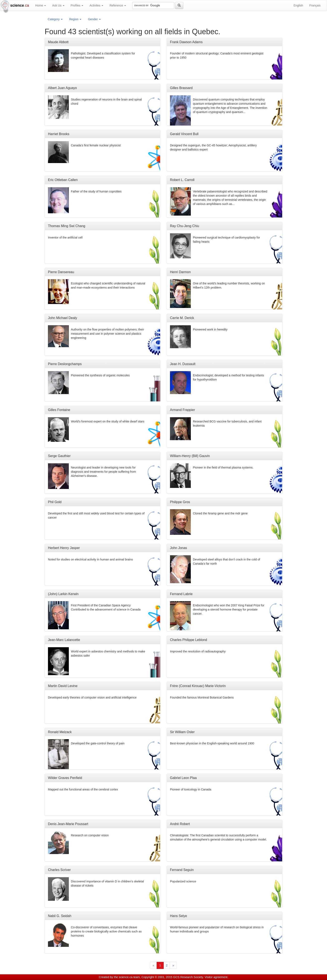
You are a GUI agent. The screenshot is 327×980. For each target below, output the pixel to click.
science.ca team (129, 977)
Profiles (77, 5)
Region (75, 19)
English (298, 5)
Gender (94, 19)
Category (55, 19)
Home (41, 5)
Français (315, 5)
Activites (96, 5)
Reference (118, 5)
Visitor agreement (216, 977)
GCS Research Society (188, 977)
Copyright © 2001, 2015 (157, 977)
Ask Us (58, 5)
